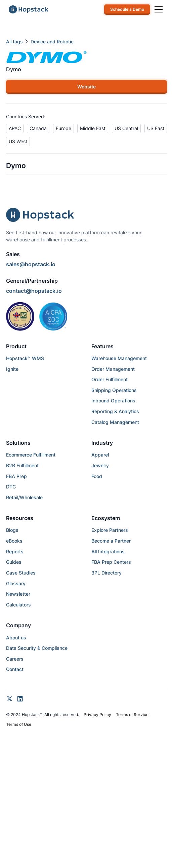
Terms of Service (132, 715)
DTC (11, 487)
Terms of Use (19, 724)
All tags (14, 42)
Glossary (16, 583)
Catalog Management (115, 422)
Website (86, 87)
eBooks (14, 541)
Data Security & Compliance (37, 648)
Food (97, 476)
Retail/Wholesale (24, 497)
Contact (15, 669)
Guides (14, 562)
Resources (20, 518)
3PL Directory (106, 573)
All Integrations (108, 551)
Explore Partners (110, 530)
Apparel (100, 455)
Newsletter (18, 594)
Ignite (12, 369)
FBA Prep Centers (111, 562)
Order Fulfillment (110, 379)
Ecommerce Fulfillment (31, 455)
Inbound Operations (113, 401)
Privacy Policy (97, 715)
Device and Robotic (52, 42)
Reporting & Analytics (115, 411)
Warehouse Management (119, 358)
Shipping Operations (114, 390)
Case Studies (21, 573)
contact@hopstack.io (34, 291)
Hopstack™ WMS (25, 358)
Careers (15, 659)
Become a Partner (111, 541)
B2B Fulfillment (22, 465)
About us (16, 638)
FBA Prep (16, 476)
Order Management (113, 369)
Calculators (18, 605)
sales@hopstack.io (31, 264)
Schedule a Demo (127, 9)
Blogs (12, 530)
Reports (15, 551)
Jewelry (100, 465)
